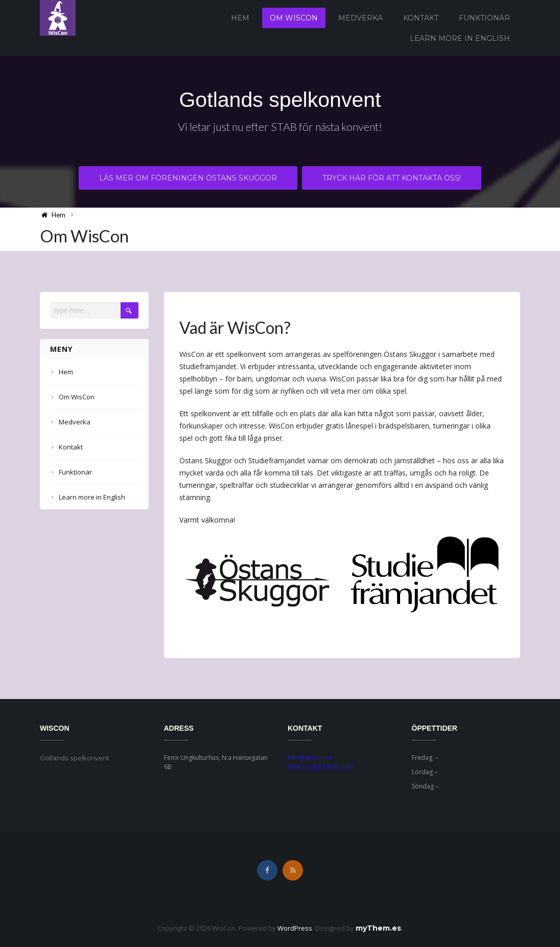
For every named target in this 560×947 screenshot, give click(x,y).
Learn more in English (460, 38)
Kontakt (421, 18)
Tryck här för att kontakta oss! (392, 178)
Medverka (360, 18)
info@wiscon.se (310, 758)
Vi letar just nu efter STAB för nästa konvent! (280, 128)
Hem (240, 18)
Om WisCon (294, 18)
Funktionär (484, 18)
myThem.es (378, 928)
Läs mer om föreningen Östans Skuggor (188, 178)
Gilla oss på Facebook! (320, 767)
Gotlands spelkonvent (280, 100)
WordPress (295, 928)
